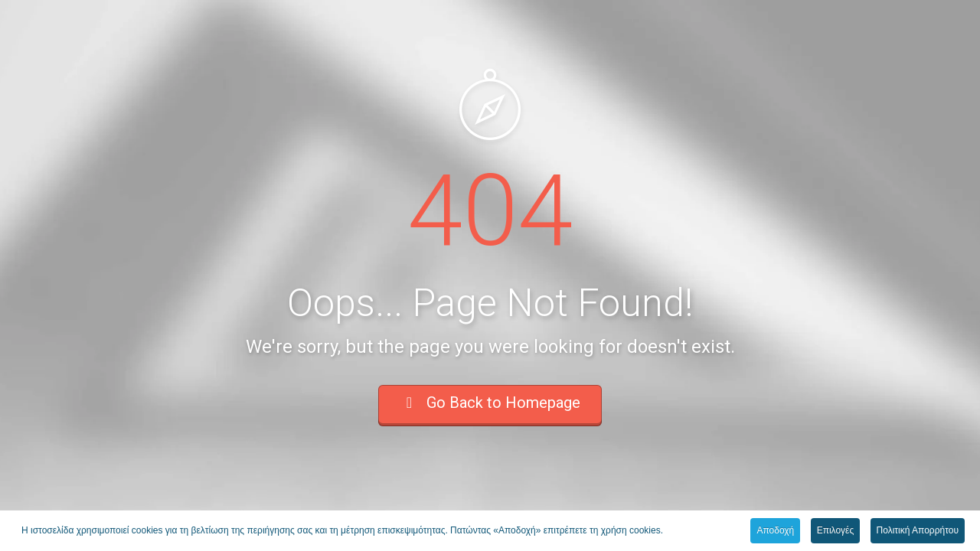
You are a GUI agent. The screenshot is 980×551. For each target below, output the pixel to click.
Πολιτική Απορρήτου (918, 531)
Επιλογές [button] (836, 531)
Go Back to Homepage (490, 403)
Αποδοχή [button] (775, 531)
